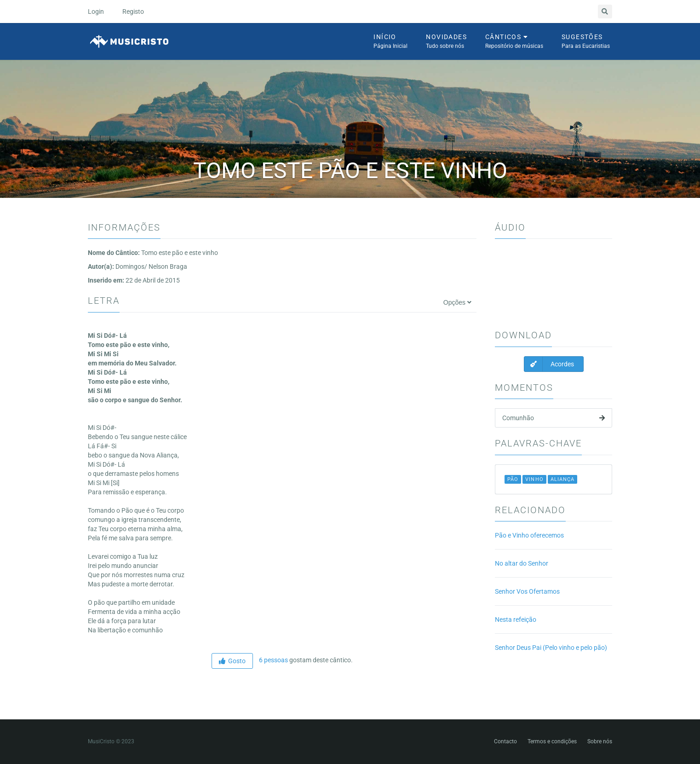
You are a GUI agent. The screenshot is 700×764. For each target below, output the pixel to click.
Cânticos (514, 42)
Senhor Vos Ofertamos (527, 591)
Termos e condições (552, 741)
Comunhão (554, 418)
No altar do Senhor (522, 563)
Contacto (505, 741)
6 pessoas (273, 660)
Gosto (232, 661)
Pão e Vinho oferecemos (529, 535)
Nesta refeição (516, 619)
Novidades (446, 42)
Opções (457, 302)
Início (390, 42)
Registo (133, 12)
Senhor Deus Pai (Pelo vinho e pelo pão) (551, 648)
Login (96, 12)
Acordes (549, 364)
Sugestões (586, 42)
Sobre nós (600, 741)
